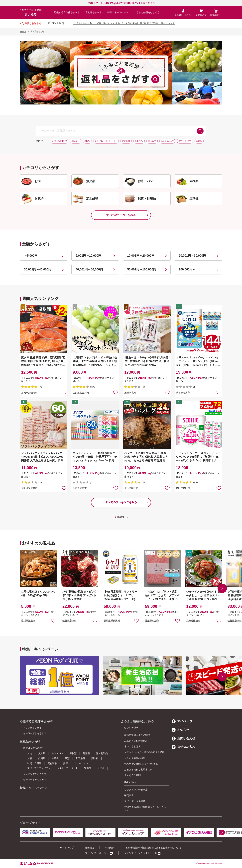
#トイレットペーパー (106, 141)
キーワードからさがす (35, 733)
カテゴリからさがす (34, 748)
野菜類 (86, 753)
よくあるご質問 (132, 775)
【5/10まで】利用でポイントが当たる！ (119, 3)
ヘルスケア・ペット (67, 768)
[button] (222, 588)
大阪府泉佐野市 (29, 488)
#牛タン (139, 141)
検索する (200, 131)
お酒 (30, 758)
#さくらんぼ (167, 141)
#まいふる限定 (59, 141)
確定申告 (129, 795)
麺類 (67, 758)
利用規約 (110, 848)
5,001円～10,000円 (88, 256)
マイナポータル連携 (135, 801)
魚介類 (42, 753)
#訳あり (76, 141)
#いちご (152, 141)
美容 (66, 763)
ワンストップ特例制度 (136, 790)
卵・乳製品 (102, 753)
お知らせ (180, 730)
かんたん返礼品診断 (135, 758)
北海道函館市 (193, 621)
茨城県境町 (130, 393)
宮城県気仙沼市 (29, 393)
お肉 (30, 753)
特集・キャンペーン (118, 12)
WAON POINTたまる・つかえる (141, 764)
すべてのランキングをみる (121, 502)
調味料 (95, 758)
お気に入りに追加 (54, 620)
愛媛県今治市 (152, 621)
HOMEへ (122, 517)
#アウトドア (185, 141)
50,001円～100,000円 (142, 269)
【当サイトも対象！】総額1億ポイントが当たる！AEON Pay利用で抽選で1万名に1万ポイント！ (124, 23)
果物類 (73, 753)
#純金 (199, 141)
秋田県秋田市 (183, 488)
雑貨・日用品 (34, 763)
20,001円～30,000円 (192, 256)
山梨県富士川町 (81, 393)
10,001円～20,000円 (141, 256)
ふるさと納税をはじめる (147, 12)
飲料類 (42, 758)
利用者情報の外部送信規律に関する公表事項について (154, 848)
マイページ (182, 721)
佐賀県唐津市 (69, 621)
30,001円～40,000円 (38, 269)
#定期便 (126, 141)
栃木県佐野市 (80, 488)
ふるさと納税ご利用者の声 (138, 770)
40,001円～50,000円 (89, 269)
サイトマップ (67, 848)
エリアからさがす (32, 728)
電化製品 (52, 763)
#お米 (88, 141)
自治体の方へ (183, 747)
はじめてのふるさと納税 (137, 735)
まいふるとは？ (132, 746)
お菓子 (55, 758)
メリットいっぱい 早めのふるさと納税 (144, 752)
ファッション (81, 763)
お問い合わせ (183, 739)
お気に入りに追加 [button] (64, 392)
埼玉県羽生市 (131, 488)
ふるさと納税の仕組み (136, 741)
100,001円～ (187, 269)
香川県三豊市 (28, 621)
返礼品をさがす (94, 12)
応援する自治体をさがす (67, 12)
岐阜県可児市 (183, 393)
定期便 (88, 768)
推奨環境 (90, 848)
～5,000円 (31, 256)
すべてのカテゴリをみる (121, 215)
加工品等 (81, 758)
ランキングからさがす (35, 774)
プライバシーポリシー (97, 853)
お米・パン (57, 753)
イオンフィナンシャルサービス (141, 853)
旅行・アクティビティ (39, 768)
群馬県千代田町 (112, 621)
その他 (101, 768)
